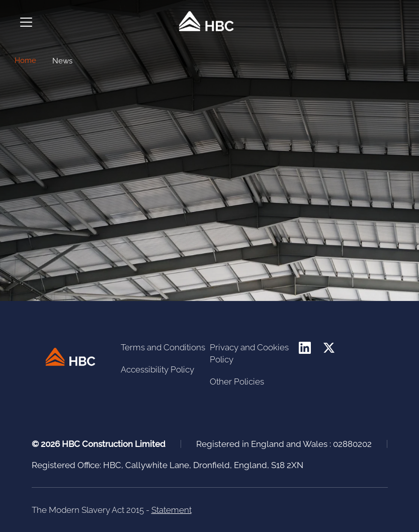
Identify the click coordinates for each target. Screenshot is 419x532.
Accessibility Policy (157, 369)
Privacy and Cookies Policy (249, 353)
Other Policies (237, 382)
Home (25, 60)
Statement (172, 510)
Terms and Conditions (163, 347)
